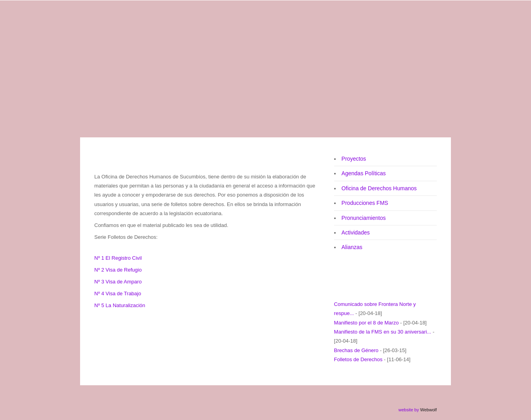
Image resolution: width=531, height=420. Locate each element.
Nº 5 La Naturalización (120, 305)
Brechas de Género (356, 350)
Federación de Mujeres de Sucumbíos (229, 25)
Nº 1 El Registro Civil (118, 258)
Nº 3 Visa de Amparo (118, 282)
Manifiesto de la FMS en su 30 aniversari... (383, 332)
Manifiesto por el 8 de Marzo (366, 323)
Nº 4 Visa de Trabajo (118, 293)
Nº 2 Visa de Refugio (118, 270)
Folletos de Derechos (358, 359)
